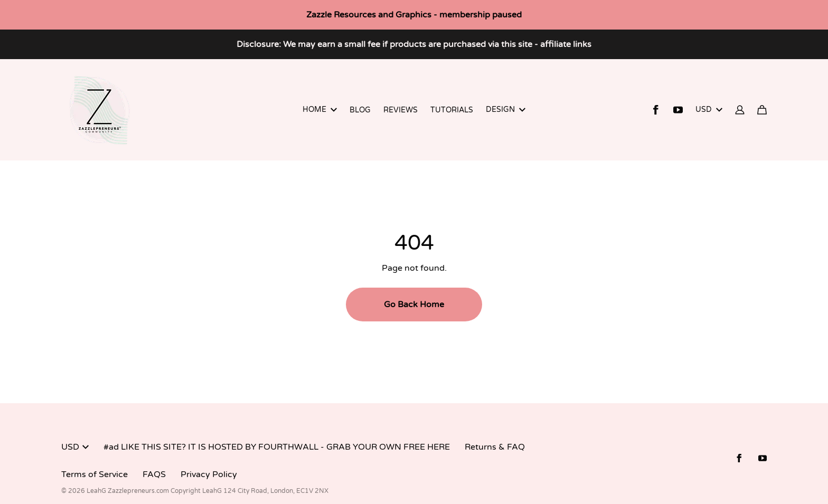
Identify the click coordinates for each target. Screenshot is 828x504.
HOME (320, 110)
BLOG (360, 110)
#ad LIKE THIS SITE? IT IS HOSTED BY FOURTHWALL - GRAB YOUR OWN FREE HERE (277, 447)
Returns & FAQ (495, 447)
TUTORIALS (452, 110)
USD (709, 110)
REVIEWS (401, 110)
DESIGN (506, 110)
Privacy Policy (209, 474)
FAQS (154, 474)
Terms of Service (95, 474)
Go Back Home (414, 305)
